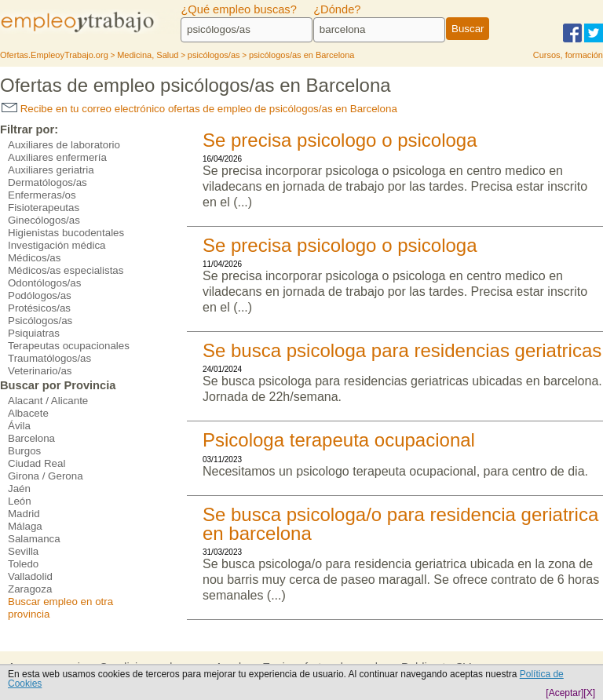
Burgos (24, 451)
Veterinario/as (40, 371)
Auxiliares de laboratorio (64, 145)
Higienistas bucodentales (66, 233)
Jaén (19, 489)
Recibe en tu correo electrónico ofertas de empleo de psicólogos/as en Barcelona (199, 109)
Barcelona (31, 438)
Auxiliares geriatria (51, 170)
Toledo (23, 564)
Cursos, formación (568, 55)
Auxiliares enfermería (57, 157)
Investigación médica (57, 245)
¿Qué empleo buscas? (238, 9)
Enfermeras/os (42, 195)
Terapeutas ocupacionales (69, 346)
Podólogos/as (40, 295)
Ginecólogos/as (44, 220)
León (20, 501)
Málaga (25, 526)
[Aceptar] (565, 693)
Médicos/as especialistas (66, 270)
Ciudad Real (37, 463)
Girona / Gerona (46, 476)
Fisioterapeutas (44, 208)
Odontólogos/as (44, 283)
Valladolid (30, 576)
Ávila (19, 426)
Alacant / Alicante (48, 401)
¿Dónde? (337, 9)
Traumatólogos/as (49, 358)
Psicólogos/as (40, 321)
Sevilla (23, 551)
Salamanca (34, 539)
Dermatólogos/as (48, 182)
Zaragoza (30, 589)
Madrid (24, 514)
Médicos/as (34, 258)
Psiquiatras (34, 333)
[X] (589, 693)
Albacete (28, 413)
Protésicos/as (39, 308)
